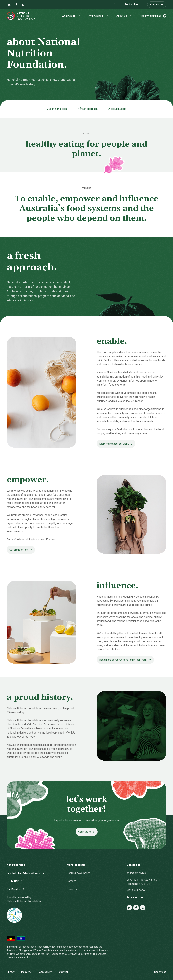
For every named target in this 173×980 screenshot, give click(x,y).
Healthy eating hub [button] (153, 16)
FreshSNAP (15, 881)
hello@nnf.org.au (136, 873)
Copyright (64, 972)
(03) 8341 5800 (136, 891)
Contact (157, 4)
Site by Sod (160, 972)
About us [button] (124, 16)
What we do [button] (71, 16)
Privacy (11, 972)
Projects (72, 889)
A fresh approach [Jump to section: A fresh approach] (88, 109)
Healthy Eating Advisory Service (26, 873)
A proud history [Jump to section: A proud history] (117, 109)
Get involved (132, 4)
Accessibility (46, 972)
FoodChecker (16, 889)
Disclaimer (27, 972)
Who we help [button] (98, 16)
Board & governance (79, 873)
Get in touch (135, 897)
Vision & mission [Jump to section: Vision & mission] (57, 109)
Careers (71, 881)
